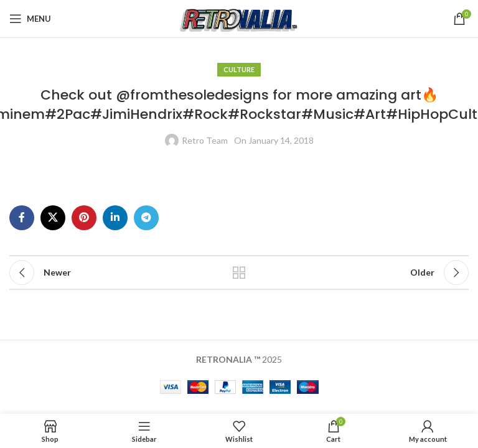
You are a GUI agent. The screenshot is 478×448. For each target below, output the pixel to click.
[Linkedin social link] (115, 218)
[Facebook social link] (22, 218)
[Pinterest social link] (84, 218)
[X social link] (53, 218)
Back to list (239, 273)
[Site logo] (239, 18)
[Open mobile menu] (30, 19)
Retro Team (205, 140)
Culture (239, 69)
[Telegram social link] (146, 218)
